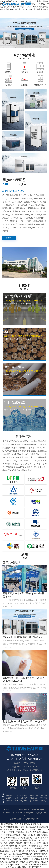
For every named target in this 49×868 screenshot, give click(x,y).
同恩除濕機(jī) (17, 798)
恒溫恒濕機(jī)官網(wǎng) (43, 798)
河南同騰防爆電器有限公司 (9, 798)
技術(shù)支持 (15, 819)
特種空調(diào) (40, 85)
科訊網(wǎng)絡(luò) (31, 819)
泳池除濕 (25, 85)
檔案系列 (40, 72)
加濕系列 (25, 72)
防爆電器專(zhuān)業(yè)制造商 (34, 798)
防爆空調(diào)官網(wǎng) (24, 798)
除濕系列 (9, 72)
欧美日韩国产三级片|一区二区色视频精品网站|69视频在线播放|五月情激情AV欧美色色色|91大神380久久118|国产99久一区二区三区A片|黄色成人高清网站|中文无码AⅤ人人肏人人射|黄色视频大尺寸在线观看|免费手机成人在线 (24, 854)
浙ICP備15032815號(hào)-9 (24, 813)
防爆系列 (9, 85)
